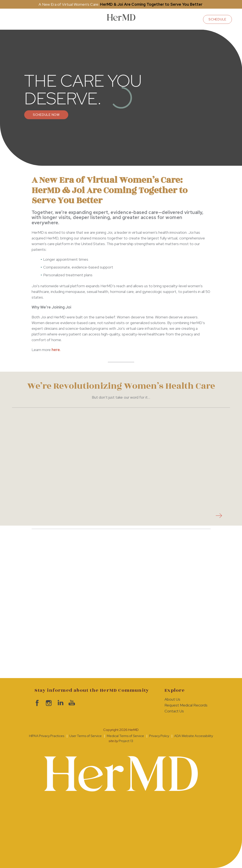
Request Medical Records (186, 705)
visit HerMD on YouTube (71, 703)
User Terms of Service (86, 736)
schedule (217, 19)
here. (56, 350)
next (218, 516)
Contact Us (174, 711)
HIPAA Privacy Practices (47, 736)
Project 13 (126, 741)
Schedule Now (46, 115)
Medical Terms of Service (125, 736)
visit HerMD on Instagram (48, 703)
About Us (172, 699)
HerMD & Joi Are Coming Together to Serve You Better (151, 4)
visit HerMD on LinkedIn (59, 703)
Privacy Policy (159, 736)
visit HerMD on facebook (36, 703)
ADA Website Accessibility (194, 736)
